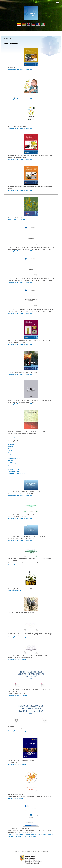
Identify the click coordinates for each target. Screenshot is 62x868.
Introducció (11, 445)
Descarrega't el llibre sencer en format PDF (20, 70)
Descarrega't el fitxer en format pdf (17, 565)
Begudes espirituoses (14, 458)
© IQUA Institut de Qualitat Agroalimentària (37, 852)
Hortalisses (11, 447)
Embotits (10, 468)
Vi (8, 456)
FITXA (9, 616)
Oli (8, 452)
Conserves (11, 451)
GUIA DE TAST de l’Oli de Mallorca (18, 220)
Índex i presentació (13, 443)
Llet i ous (10, 460)
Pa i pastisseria (12, 464)
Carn (9, 466)
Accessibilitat (17, 852)
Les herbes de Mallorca (14, 591)
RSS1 (23, 852)
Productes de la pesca (14, 470)
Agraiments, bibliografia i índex (16, 474)
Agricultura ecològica (14, 472)
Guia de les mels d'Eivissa (15, 798)
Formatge (10, 462)
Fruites (10, 449)
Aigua (9, 454)
